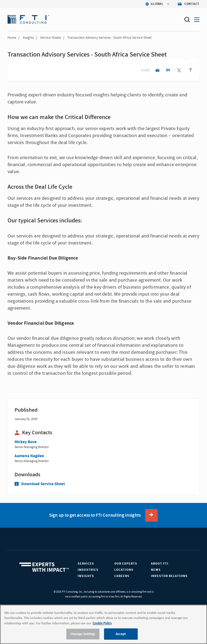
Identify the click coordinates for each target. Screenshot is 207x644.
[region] (103, 624)
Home (12, 38)
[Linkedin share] (168, 71)
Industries (88, 570)
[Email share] (157, 71)
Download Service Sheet (40, 484)
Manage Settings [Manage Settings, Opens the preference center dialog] (83, 634)
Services (86, 564)
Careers (122, 576)
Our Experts (126, 564)
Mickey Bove (26, 442)
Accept (121, 634)
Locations (124, 570)
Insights (28, 38)
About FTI (160, 564)
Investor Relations (169, 576)
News (156, 570)
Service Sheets (51, 38)
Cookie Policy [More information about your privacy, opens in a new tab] (102, 623)
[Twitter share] (179, 71)
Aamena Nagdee (29, 456)
